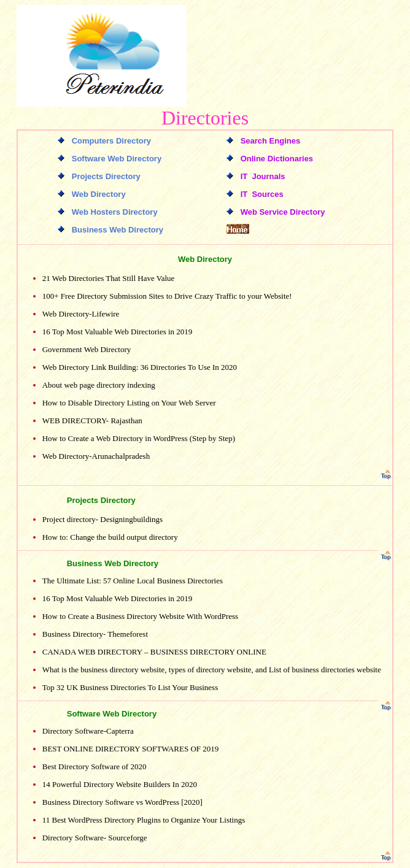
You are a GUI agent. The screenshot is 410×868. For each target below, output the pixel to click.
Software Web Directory (112, 714)
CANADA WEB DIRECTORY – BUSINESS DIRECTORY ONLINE (154, 652)
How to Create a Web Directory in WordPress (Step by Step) (139, 438)
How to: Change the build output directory (110, 537)
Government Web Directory (87, 349)
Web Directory (205, 259)
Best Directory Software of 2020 (95, 766)
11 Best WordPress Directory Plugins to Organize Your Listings (144, 820)
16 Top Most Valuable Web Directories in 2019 (118, 332)
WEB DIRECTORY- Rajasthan (92, 421)
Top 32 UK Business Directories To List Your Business (130, 687)
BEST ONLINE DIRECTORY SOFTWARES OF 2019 (131, 749)
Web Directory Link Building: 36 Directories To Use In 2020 (140, 367)
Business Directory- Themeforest (95, 634)
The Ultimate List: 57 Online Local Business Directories (133, 581)
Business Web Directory (113, 563)
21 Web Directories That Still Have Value (109, 278)
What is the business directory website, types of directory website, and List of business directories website (212, 670)
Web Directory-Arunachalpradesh (96, 456)
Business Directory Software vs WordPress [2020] (122, 802)
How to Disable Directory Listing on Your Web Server (129, 403)
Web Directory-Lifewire (81, 314)
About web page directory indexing (99, 385)
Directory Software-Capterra (88, 731)
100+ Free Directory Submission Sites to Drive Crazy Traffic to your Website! (167, 296)
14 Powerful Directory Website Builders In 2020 (120, 784)
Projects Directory (101, 500)
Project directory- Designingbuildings (102, 519)
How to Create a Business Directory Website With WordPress (140, 616)
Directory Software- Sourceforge (95, 838)
